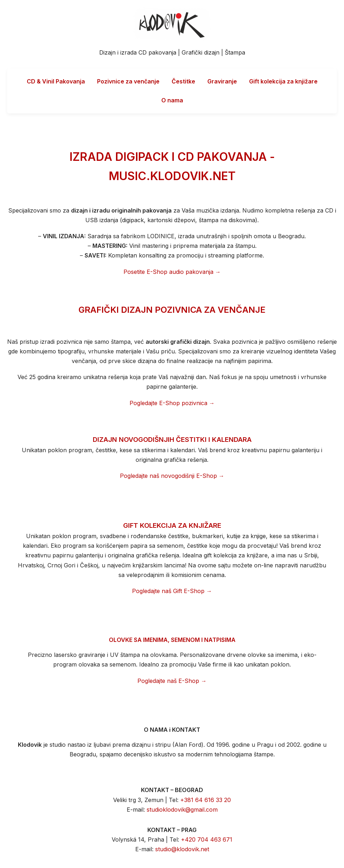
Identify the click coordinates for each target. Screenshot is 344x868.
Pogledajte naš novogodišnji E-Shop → (172, 476)
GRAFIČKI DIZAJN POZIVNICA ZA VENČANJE (172, 310)
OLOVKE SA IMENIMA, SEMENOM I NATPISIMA (172, 640)
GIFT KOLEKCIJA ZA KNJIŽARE (172, 525)
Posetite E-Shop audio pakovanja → (172, 272)
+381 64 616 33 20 (206, 800)
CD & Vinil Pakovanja (56, 81)
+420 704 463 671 (207, 839)
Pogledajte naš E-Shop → (172, 681)
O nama (172, 100)
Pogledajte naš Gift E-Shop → (172, 591)
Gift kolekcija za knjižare (283, 81)
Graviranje (222, 81)
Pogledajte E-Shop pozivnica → (172, 403)
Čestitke (183, 81)
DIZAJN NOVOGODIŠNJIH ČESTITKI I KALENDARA (172, 440)
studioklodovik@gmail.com (182, 810)
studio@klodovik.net (182, 849)
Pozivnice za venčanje (128, 81)
